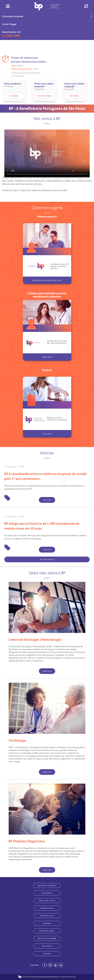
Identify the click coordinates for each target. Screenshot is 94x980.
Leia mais (47, 500)
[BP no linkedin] (61, 965)
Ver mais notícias (47, 559)
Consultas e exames (47, 16)
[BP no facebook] (45, 965)
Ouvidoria (47, 954)
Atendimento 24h (12, 34)
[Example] (50, 965)
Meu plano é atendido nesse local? (47, 280)
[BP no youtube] (56, 965)
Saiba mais (47, 357)
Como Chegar (9, 24)
